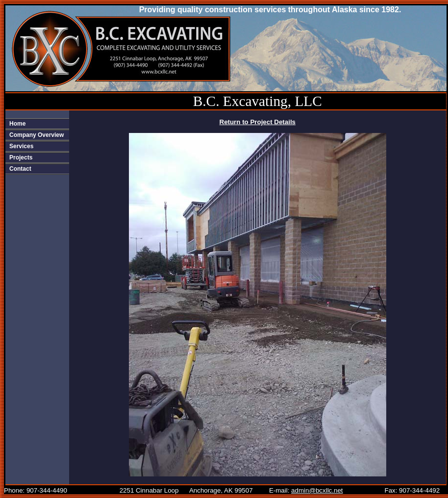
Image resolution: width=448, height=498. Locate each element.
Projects (21, 157)
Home (17, 124)
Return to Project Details (258, 122)
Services (21, 146)
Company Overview (37, 135)
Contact (20, 169)
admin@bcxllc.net (317, 490)
